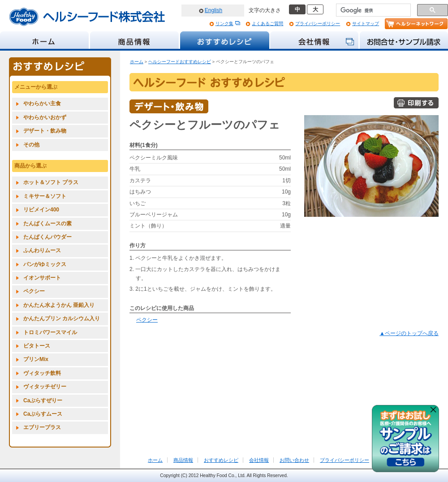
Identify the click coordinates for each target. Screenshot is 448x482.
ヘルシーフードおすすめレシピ (180, 62)
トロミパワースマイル (50, 332)
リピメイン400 (41, 210)
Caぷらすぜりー (43, 400)
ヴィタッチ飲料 (42, 373)
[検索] (373, 10)
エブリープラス (42, 427)
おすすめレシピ (221, 460)
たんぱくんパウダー (47, 237)
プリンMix (36, 359)
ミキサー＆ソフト (45, 196)
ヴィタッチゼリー (45, 387)
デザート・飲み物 (45, 131)
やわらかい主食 (42, 103)
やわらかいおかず (45, 117)
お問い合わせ (294, 460)
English (213, 10)
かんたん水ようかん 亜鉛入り (59, 305)
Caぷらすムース (43, 414)
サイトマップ (366, 24)
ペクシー (147, 320)
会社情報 (259, 460)
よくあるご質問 (267, 24)
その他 (31, 145)
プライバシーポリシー (318, 24)
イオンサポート (42, 278)
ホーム (137, 62)
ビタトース (37, 346)
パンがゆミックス (45, 264)
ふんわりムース (42, 250)
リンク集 (224, 24)
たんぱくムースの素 (47, 224)
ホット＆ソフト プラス (51, 182)
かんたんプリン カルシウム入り (62, 318)
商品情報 (183, 460)
